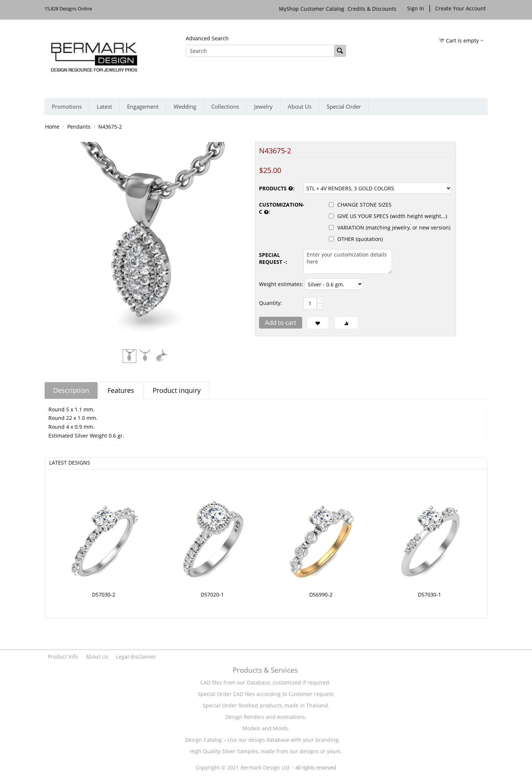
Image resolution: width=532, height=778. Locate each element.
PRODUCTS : (277, 189)
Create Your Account (461, 8)
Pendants (79, 127)
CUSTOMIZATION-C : (279, 208)
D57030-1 (429, 594)
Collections (225, 106)
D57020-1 (212, 594)
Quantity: (270, 303)
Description (71, 390)
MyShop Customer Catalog (312, 9)
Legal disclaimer (136, 657)
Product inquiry (177, 390)
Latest (104, 106)
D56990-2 (321, 594)
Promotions (67, 106)
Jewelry (263, 106)
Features (121, 390)
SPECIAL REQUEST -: (273, 258)
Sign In (416, 8)
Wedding (185, 106)
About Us (300, 106)
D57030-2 (104, 594)
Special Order (344, 106)
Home (52, 127)
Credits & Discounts (373, 9)
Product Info (63, 657)
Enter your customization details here (348, 261)
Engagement (143, 106)
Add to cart (281, 322)
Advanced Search (207, 38)
